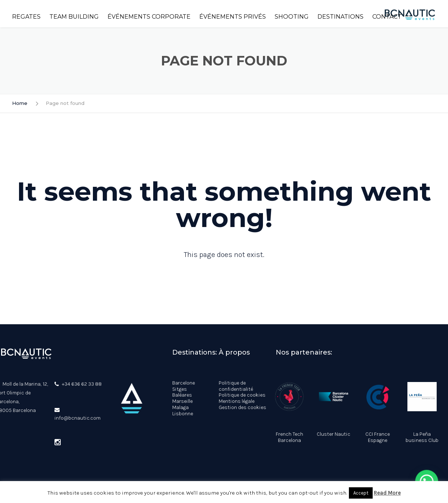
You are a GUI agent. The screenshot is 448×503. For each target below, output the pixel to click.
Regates (26, 17)
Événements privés (233, 17)
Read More (387, 493)
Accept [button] (361, 493)
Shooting (292, 17)
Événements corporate (149, 17)
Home (20, 103)
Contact (387, 17)
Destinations (340, 17)
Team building (74, 17)
